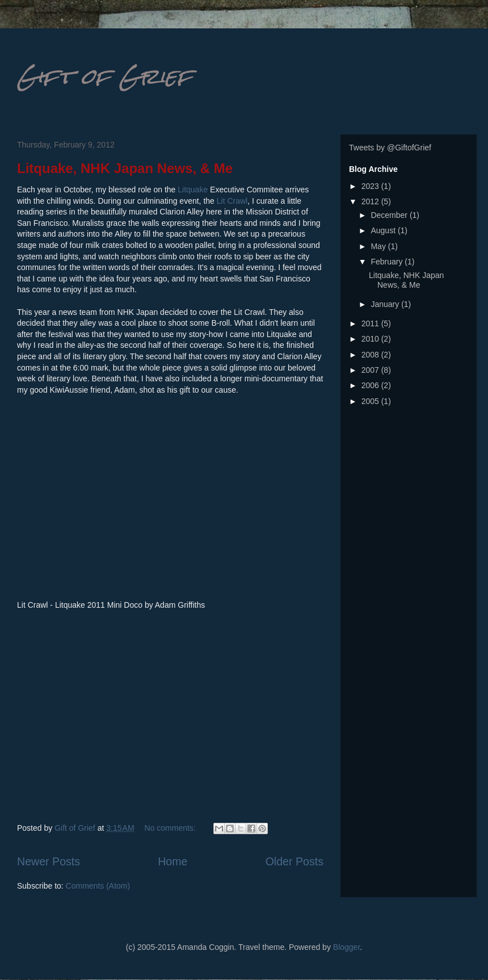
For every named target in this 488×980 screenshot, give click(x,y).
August (384, 230)
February (388, 262)
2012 (371, 201)
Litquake (193, 190)
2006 (371, 385)
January (386, 304)
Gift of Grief (105, 76)
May (379, 246)
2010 (371, 339)
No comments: (171, 828)
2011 (371, 323)
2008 (371, 355)
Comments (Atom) (98, 886)
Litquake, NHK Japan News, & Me (125, 168)
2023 (371, 186)
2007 (371, 370)
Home (173, 861)
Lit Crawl (232, 201)
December (390, 215)
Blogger (346, 947)
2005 (371, 401)
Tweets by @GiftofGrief (390, 148)
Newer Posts (49, 861)
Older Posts (295, 861)
